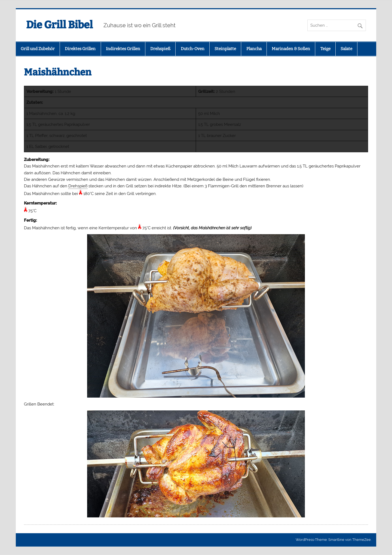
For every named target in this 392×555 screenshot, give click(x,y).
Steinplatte (225, 49)
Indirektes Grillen (123, 49)
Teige (325, 49)
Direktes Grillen (80, 49)
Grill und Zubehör (38, 49)
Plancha (254, 49)
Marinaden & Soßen (291, 49)
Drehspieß (160, 49)
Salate (346, 49)
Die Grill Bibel (59, 25)
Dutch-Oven (193, 49)
